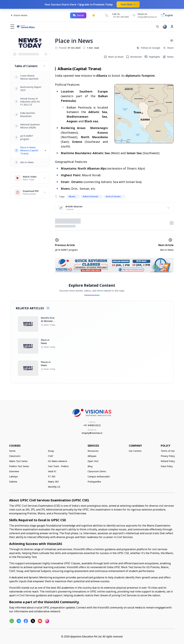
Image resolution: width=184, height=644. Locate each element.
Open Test (93, 461)
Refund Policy (168, 461)
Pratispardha (94, 482)
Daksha (13, 482)
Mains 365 (53, 482)
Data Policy (167, 466)
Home (12, 451)
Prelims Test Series (19, 466)
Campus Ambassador (99, 476)
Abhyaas (92, 456)
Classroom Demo (97, 471)
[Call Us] (107, 15)
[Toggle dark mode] (94, 15)
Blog (90, 466)
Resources (93, 451)
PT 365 (52, 476)
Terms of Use (168, 451)
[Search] (158, 27)
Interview (14, 471)
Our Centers (135, 451)
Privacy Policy (168, 456)
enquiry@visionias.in (92, 433)
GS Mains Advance (58, 461)
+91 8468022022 (92, 425)
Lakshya (13, 476)
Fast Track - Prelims (58, 466)
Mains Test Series (18, 461)
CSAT (51, 456)
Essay (51, 451)
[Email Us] (144, 15)
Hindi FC (52, 471)
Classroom (15, 456)
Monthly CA (54, 487)
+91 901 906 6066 (121, 17)
